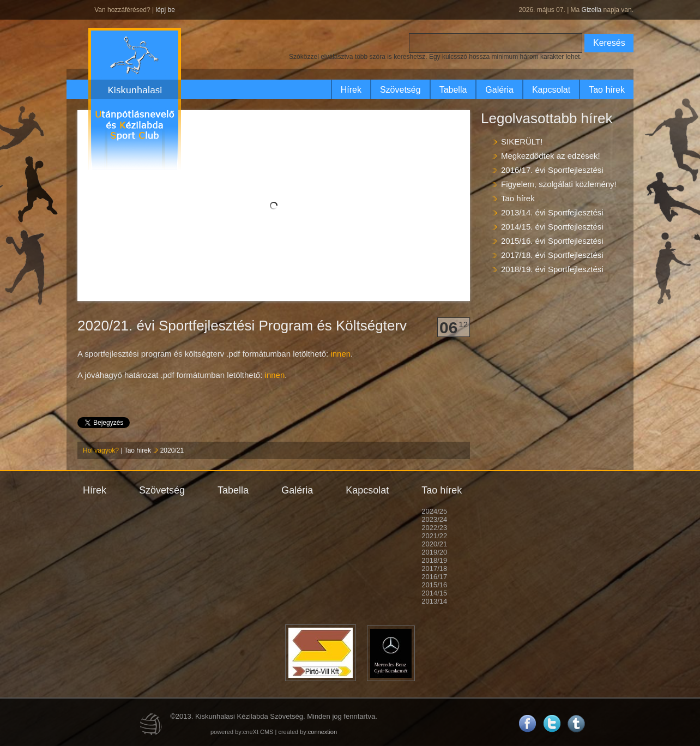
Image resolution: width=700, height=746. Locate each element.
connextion (322, 732)
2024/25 (434, 511)
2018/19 (434, 560)
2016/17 (434, 577)
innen (340, 354)
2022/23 (434, 528)
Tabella (453, 90)
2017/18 (434, 568)
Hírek (351, 90)
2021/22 (434, 536)
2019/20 (434, 552)
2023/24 (434, 519)
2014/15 (434, 593)
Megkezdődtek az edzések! (551, 156)
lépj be (165, 10)
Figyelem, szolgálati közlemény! (559, 184)
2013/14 (434, 601)
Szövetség (400, 90)
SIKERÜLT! (522, 142)
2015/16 (434, 585)
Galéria (499, 90)
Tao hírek (607, 90)
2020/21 (172, 450)
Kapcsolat (551, 90)
